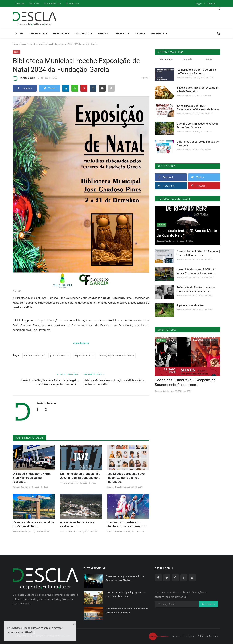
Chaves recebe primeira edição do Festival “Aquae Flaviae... (125, 578)
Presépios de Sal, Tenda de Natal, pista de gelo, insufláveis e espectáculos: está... (49, 382)
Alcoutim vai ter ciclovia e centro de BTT (77, 524)
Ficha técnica (72, 3)
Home (19, 33)
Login (199, 3)
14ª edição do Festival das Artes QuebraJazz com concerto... (196, 289)
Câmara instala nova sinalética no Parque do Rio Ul (33, 524)
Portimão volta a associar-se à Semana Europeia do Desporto (127, 611)
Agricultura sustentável (191, 305)
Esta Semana (166, 59)
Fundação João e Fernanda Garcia (117, 356)
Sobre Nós (34, 3)
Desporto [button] (61, 33)
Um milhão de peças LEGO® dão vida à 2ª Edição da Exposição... (196, 271)
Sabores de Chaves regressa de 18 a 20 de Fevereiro (198, 90)
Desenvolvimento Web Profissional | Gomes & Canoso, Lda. (198, 253)
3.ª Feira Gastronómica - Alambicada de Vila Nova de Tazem (198, 108)
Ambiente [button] (159, 33)
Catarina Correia (68, 531)
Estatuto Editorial (53, 3)
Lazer (24, 44)
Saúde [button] (103, 33)
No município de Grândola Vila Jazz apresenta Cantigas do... (80, 476)
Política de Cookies (207, 636)
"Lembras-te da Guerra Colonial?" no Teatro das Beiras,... (197, 72)
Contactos (20, 3)
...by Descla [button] (38, 33)
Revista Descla (24, 78)
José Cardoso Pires (60, 356)
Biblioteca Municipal (34, 356)
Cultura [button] (122, 33)
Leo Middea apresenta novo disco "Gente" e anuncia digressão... (126, 478)
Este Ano (209, 59)
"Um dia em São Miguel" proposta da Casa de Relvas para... (126, 594)
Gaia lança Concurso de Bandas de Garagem (198, 144)
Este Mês (187, 59)
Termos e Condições (183, 636)
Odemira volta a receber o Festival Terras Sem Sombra (197, 126)
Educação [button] (84, 33)
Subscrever (208, 604)
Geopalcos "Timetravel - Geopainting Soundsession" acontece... (185, 382)
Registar (212, 3)
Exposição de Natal (84, 356)
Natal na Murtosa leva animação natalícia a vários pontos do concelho (114, 382)
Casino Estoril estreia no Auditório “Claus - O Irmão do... (128, 524)
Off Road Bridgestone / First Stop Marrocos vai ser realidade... (32, 478)
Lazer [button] (140, 33)
